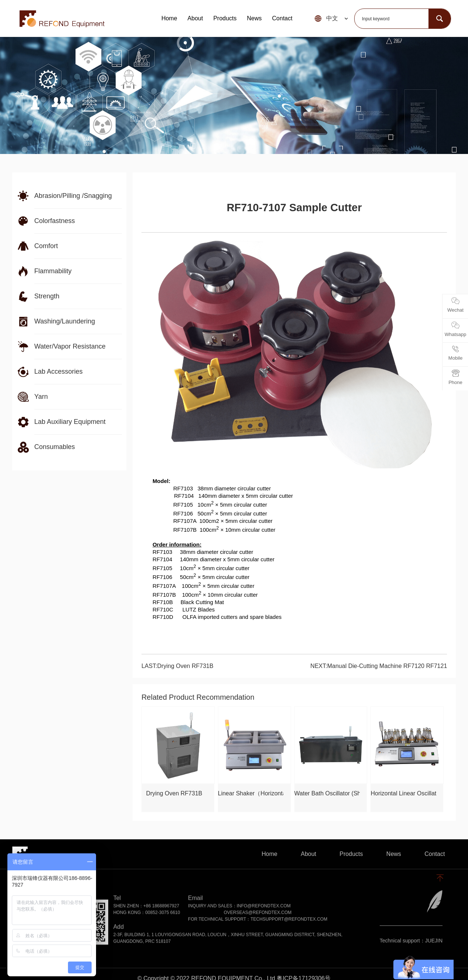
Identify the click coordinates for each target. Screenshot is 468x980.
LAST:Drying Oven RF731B (177, 666)
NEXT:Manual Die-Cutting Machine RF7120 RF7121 (379, 666)
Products (225, 18)
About (195, 18)
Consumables (55, 447)
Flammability (53, 271)
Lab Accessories (59, 371)
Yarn (41, 397)
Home (169, 18)
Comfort (46, 246)
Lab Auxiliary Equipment (70, 422)
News (255, 18)
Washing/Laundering (65, 321)
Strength (47, 296)
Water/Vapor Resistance (70, 346)
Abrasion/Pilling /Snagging (73, 196)
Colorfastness (55, 221)
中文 (332, 18)
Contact (282, 18)
